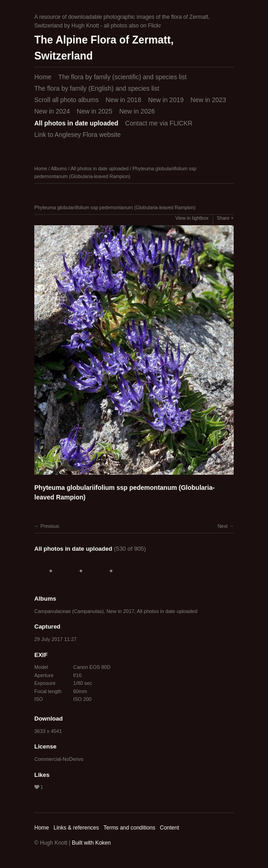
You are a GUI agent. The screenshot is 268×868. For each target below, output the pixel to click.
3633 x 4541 (48, 731)
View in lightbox (192, 218)
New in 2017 (121, 611)
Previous (50, 526)
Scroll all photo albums (67, 100)
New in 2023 (209, 100)
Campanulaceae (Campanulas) (69, 611)
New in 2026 (137, 111)
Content (169, 828)
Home (43, 77)
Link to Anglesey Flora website (78, 135)
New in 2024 (52, 111)
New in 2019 (166, 100)
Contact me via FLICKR (159, 123)
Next (223, 526)
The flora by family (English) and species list (97, 88)
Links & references (76, 828)
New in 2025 (95, 111)
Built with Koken (91, 843)
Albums (59, 168)
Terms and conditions (129, 828)
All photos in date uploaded (76, 123)
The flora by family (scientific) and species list (122, 77)
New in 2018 (123, 100)
